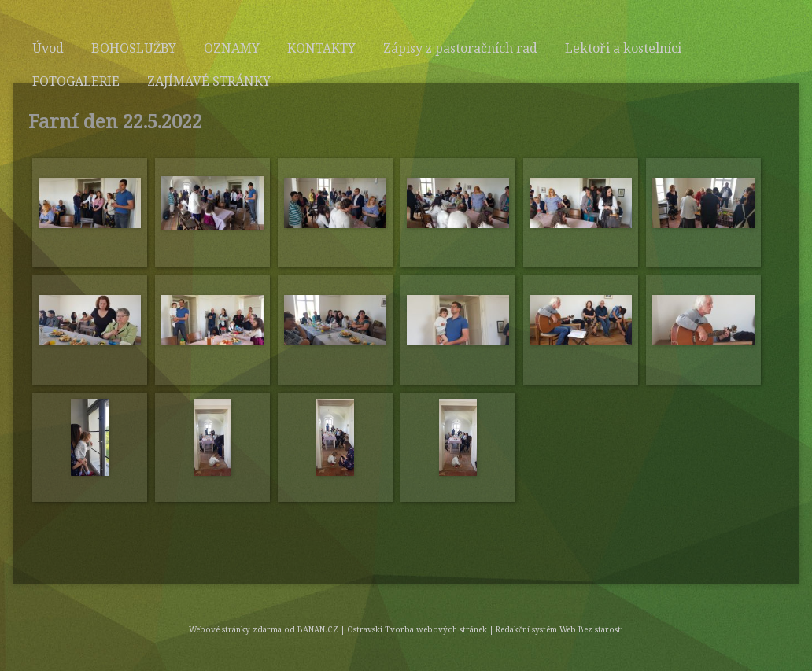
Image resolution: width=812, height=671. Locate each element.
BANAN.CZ (318, 629)
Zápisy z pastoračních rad (460, 48)
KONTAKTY (321, 48)
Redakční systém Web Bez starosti (559, 629)
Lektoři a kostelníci (623, 48)
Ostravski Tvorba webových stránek (417, 629)
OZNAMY (232, 48)
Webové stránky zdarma (235, 629)
